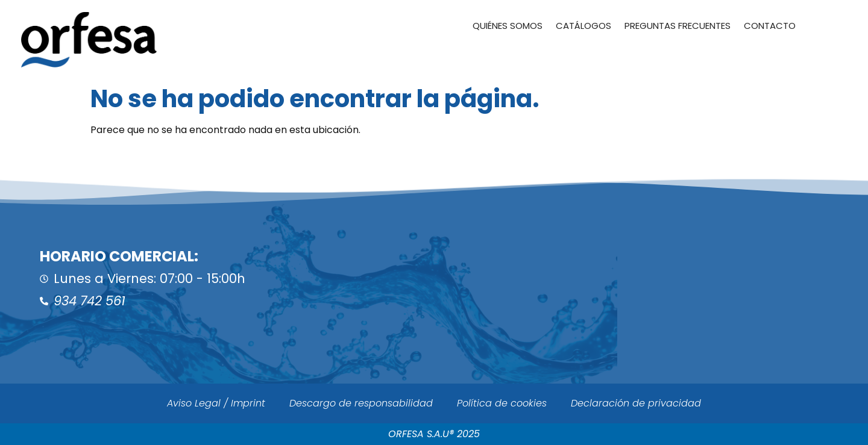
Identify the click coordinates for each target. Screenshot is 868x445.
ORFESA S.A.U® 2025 (434, 434)
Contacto (770, 26)
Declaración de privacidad (636, 403)
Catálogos (583, 26)
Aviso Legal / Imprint (216, 403)
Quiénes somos (508, 26)
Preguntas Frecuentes (678, 26)
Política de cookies (502, 403)
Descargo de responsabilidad (361, 403)
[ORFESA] (651, 280)
